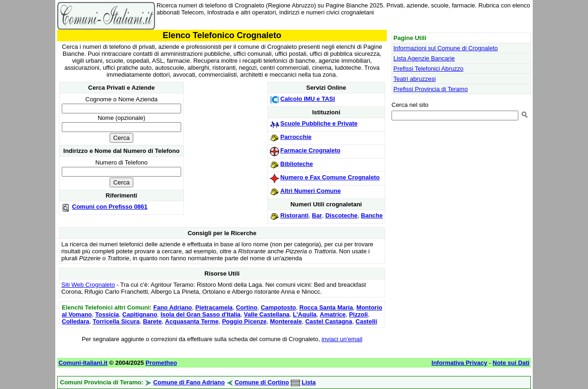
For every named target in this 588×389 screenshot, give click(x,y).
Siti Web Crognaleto (88, 285)
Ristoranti (295, 215)
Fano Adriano (173, 307)
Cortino (247, 307)
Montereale (286, 321)
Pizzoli (358, 314)
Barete (152, 321)
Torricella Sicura (116, 321)
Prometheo (161, 363)
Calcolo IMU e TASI (308, 99)
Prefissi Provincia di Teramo (431, 89)
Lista (308, 382)
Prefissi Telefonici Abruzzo (428, 69)
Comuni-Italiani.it (83, 363)
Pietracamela (214, 307)
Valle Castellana (267, 314)
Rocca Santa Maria (327, 307)
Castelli (366, 321)
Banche (372, 215)
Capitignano (140, 314)
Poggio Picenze (244, 321)
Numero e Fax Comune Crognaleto (330, 177)
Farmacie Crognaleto (310, 150)
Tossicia (107, 314)
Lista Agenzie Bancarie (424, 58)
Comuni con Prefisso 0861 (110, 207)
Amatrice (333, 314)
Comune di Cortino (262, 382)
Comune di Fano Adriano (189, 382)
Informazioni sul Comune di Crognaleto (446, 48)
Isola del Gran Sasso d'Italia (201, 314)
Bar (317, 215)
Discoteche (341, 215)
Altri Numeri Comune (311, 191)
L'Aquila (305, 314)
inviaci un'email (342, 339)
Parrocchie (296, 137)
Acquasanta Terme (192, 321)
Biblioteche (297, 164)
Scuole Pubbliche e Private (319, 123)
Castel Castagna (329, 321)
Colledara (75, 321)
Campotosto (278, 307)
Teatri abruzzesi (415, 79)
